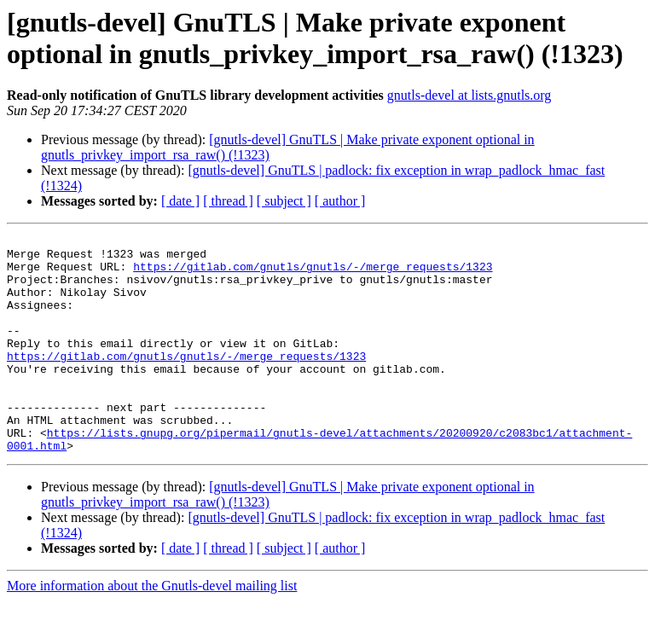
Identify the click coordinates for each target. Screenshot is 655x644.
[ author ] (340, 201)
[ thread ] (228, 201)
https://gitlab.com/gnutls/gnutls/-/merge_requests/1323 (313, 274)
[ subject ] (284, 201)
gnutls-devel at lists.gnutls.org (470, 95)
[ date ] (180, 201)
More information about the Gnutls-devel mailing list (152, 629)
